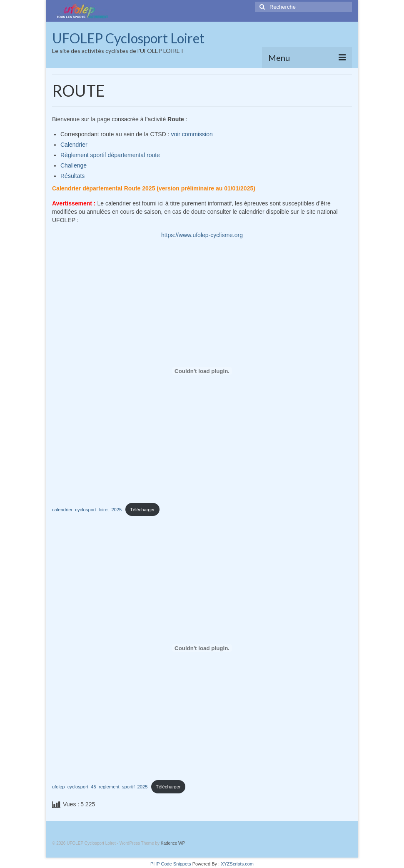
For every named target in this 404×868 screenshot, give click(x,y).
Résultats (72, 176)
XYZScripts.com (237, 864)
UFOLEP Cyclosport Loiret (128, 38)
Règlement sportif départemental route (110, 155)
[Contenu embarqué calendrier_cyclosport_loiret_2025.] (202, 371)
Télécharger (142, 510)
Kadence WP (173, 843)
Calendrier (74, 145)
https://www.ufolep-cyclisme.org (202, 235)
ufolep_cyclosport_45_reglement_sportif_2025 (100, 787)
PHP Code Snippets (171, 864)
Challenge (74, 165)
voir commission (192, 134)
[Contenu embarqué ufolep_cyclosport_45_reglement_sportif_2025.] (202, 648)
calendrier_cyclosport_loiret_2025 (87, 510)
